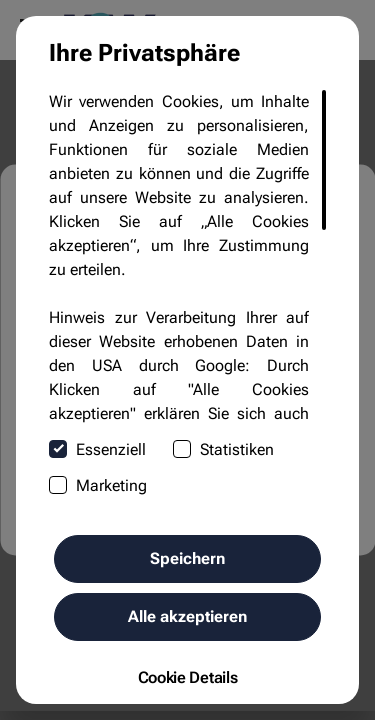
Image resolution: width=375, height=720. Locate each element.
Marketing (98, 485)
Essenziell (97, 449)
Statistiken (223, 449)
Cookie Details (188, 677)
